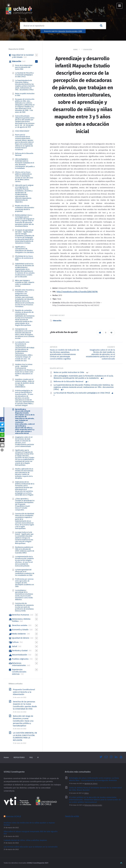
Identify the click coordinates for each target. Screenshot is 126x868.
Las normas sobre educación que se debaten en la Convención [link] (31, 847)
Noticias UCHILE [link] (13, 816)
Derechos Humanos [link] (21, 615)
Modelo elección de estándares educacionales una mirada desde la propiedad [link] (25, 208)
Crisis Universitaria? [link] (22, 131)
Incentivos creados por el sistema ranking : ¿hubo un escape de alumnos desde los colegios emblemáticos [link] (25, 383)
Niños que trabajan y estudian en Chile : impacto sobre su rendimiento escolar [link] (25, 283)
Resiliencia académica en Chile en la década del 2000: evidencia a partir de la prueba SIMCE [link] (25, 550)
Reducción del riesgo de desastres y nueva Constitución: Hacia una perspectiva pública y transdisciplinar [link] (23, 721)
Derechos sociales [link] (72, 31)
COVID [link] (80, 31)
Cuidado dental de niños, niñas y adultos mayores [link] (25, 840)
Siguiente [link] (111, 347)
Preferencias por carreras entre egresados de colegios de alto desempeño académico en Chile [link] (24, 583)
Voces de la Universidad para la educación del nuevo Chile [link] (24, 67)
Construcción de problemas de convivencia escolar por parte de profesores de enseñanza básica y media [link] (24, 607)
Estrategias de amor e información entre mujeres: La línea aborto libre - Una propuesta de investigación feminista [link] (94, 779)
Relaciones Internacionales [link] (19, 664)
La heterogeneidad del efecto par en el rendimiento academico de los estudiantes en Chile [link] (25, 572)
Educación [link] (62, 31)
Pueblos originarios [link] (20, 659)
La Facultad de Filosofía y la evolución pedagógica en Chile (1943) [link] (82, 393)
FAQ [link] (31, 757)
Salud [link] (15, 646)
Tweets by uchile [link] (72, 816)
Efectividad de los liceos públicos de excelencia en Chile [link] (24, 258)
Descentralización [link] (20, 655)
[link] (19, 9)
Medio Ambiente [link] (19, 634)
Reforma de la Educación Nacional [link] (69, 381)
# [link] (38, 757)
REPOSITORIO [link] (19, 757)
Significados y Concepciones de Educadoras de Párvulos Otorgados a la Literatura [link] (24, 250)
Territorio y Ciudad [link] (20, 651)
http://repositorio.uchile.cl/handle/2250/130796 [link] (77, 292)
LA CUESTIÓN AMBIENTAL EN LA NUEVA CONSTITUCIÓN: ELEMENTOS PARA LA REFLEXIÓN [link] (25, 736)
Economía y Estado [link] (20, 630)
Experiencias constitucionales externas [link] (19, 672)
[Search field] (63, 26)
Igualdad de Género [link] (21, 638)
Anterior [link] (54, 347)
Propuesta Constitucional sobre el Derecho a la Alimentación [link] (24, 692)
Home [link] (75, 50)
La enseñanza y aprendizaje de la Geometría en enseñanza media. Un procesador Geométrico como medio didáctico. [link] (24, 595)
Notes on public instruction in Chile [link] (69, 372)
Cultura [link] (15, 642)
